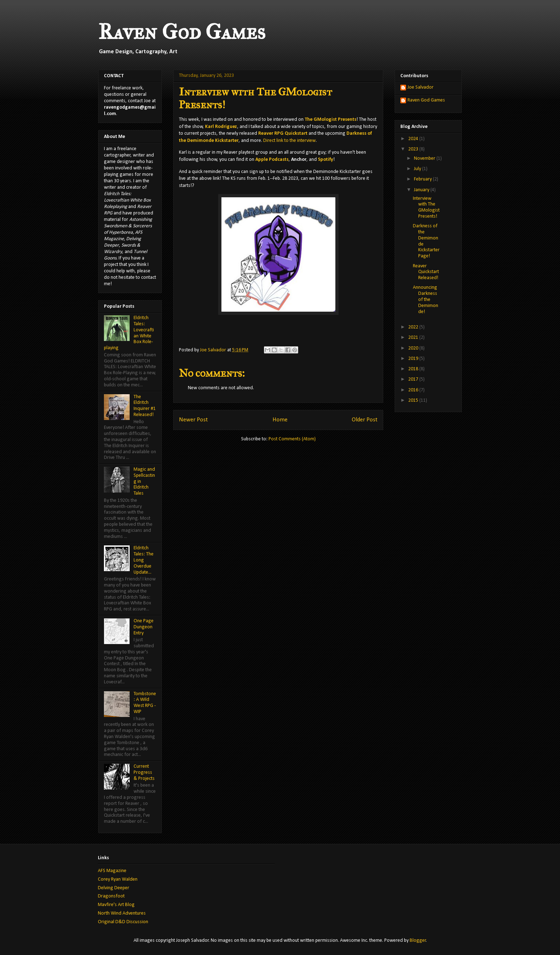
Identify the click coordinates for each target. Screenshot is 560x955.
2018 (414, 369)
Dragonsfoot (111, 896)
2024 (414, 139)
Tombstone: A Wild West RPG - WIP (145, 703)
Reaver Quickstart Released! (426, 272)
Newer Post (193, 420)
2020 (414, 348)
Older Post (365, 420)
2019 (414, 359)
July (418, 169)
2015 (414, 400)
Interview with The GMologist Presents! (426, 207)
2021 (414, 338)
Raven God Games (182, 32)
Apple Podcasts (272, 160)
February (423, 179)
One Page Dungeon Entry (144, 627)
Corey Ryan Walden (118, 879)
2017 (414, 379)
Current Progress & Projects (144, 773)
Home (280, 420)
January (422, 190)
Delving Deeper (114, 888)
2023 (414, 149)
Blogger (418, 941)
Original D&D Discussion (123, 922)
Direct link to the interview (289, 141)
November (425, 159)
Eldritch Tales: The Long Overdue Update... (144, 560)
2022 (414, 327)
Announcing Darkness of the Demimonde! (426, 300)
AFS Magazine (112, 871)
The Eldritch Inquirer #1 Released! (145, 406)
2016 (414, 390)
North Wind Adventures (122, 913)
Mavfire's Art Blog (116, 905)
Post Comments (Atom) (292, 439)
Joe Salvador (421, 87)
